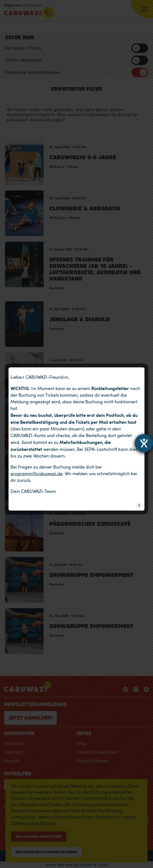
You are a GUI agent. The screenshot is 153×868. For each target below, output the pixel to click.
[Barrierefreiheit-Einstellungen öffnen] (144, 443)
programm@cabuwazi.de (37, 474)
